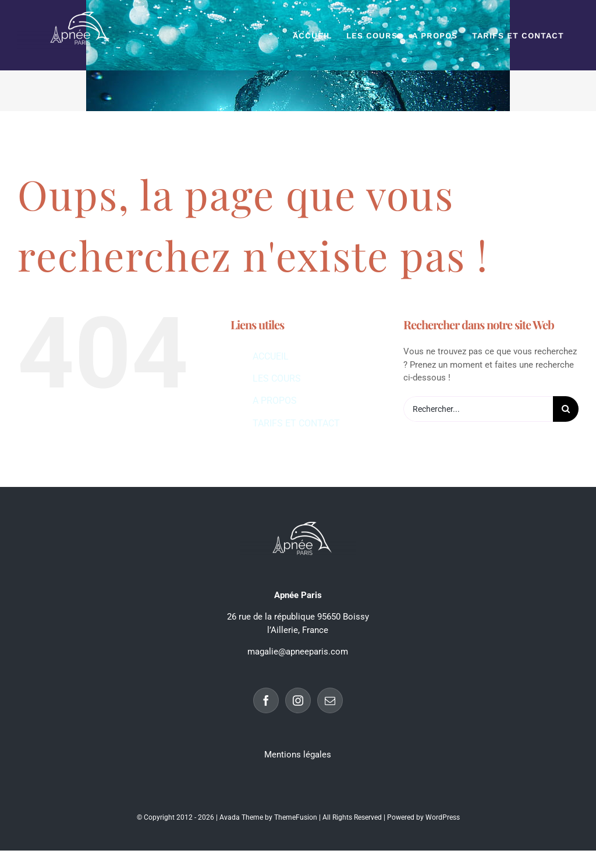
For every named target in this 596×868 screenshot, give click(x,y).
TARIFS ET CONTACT (296, 423)
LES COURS (277, 378)
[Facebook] (266, 700)
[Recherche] (566, 409)
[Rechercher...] (478, 409)
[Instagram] (298, 700)
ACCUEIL (271, 356)
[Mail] (330, 700)
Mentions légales (298, 755)
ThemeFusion (296, 817)
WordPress (443, 817)
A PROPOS (275, 401)
